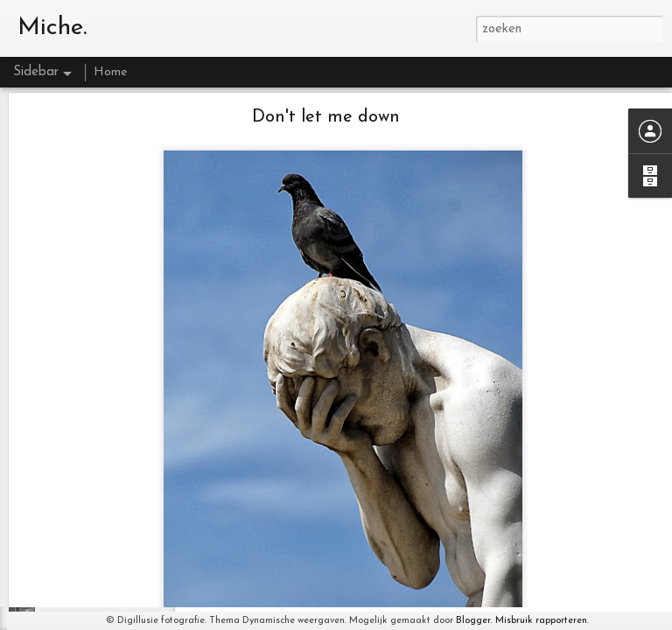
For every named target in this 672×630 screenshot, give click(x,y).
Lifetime (63, 579)
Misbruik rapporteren (541, 621)
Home (110, 72)
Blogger (473, 621)
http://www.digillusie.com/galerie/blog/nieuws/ (424, 600)
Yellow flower (75, 540)
